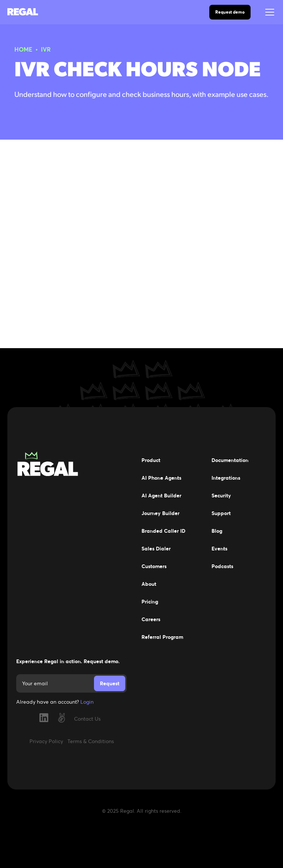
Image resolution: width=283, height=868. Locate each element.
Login (87, 702)
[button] (268, 12)
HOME (23, 49)
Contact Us (87, 719)
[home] (28, 12)
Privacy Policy (46, 741)
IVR (46, 49)
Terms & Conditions (91, 741)
